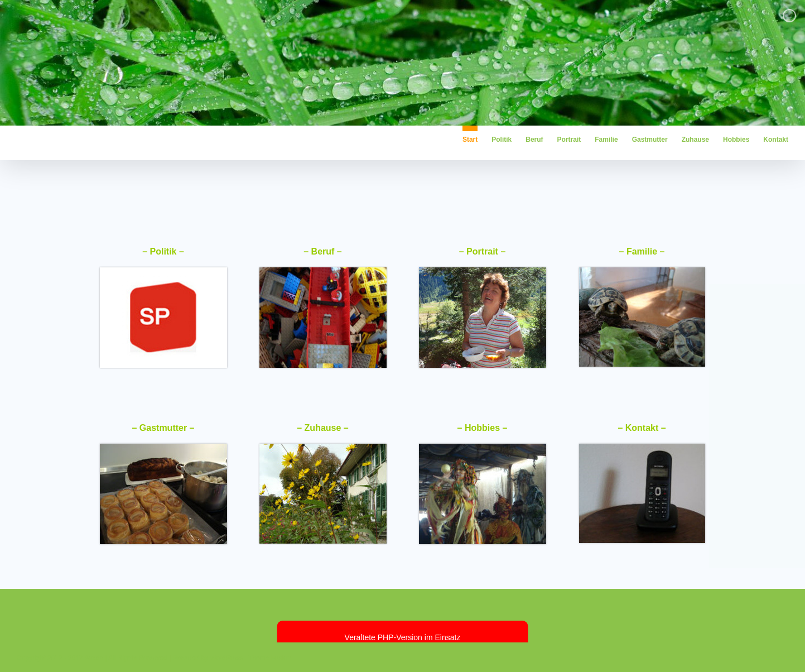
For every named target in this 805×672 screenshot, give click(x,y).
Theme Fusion (270, 658)
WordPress (226, 658)
